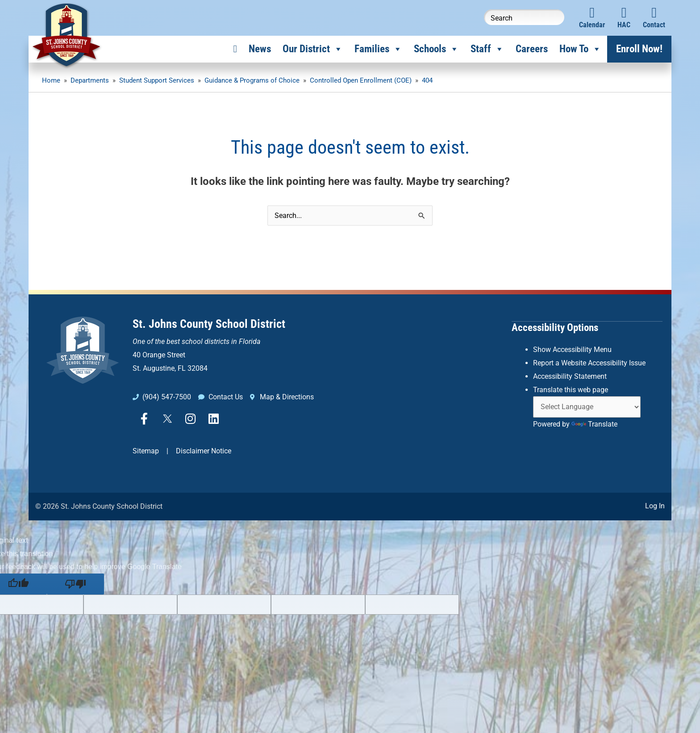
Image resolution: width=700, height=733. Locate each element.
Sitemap (146, 451)
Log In (655, 506)
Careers (532, 49)
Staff (487, 49)
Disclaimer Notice (204, 451)
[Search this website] (524, 17)
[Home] (235, 49)
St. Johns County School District (209, 324)
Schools (436, 49)
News (260, 49)
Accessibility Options (555, 327)
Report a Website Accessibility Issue (589, 362)
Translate (594, 423)
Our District (313, 49)
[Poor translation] (75, 584)
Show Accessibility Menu (572, 349)
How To (580, 49)
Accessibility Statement (570, 375)
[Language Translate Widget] (587, 406)
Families (378, 49)
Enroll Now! (639, 49)
